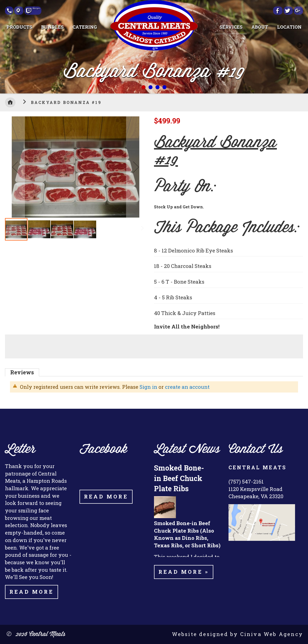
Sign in (148, 387)
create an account (187, 387)
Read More (32, 592)
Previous (9, 46)
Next (299, 46)
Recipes (35, 9)
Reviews (22, 372)
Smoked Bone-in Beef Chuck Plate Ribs (179, 478)
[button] (15, 167)
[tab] (22, 372)
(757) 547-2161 (246, 482)
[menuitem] (19, 27)
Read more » (184, 572)
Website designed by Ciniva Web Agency (237, 634)
